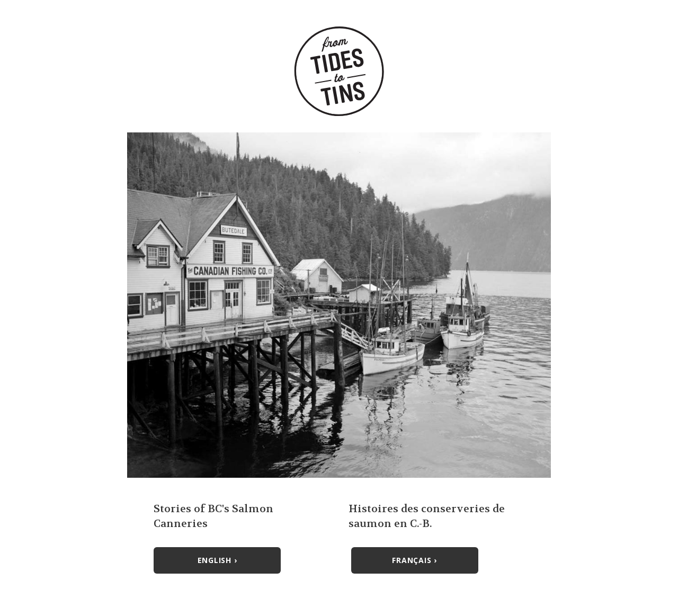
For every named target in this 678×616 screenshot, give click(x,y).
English (217, 560)
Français (414, 560)
